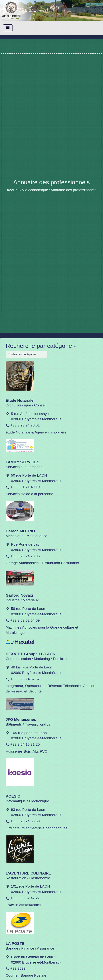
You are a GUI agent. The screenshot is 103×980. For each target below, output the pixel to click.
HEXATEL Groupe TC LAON (31, 654)
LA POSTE (15, 944)
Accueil (13, 190)
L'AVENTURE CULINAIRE (28, 873)
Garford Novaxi (19, 595)
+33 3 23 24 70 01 (25, 425)
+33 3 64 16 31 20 (25, 744)
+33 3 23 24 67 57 (25, 679)
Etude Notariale (20, 400)
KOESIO (13, 796)
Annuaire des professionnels (73, 190)
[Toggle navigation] (8, 28)
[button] (27, 354)
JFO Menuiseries (21, 719)
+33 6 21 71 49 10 (25, 487)
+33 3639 (18, 968)
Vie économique (35, 190)
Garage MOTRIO (20, 531)
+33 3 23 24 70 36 (25, 556)
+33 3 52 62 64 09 (25, 620)
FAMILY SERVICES (22, 462)
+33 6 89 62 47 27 (25, 898)
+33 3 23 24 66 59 (25, 821)
